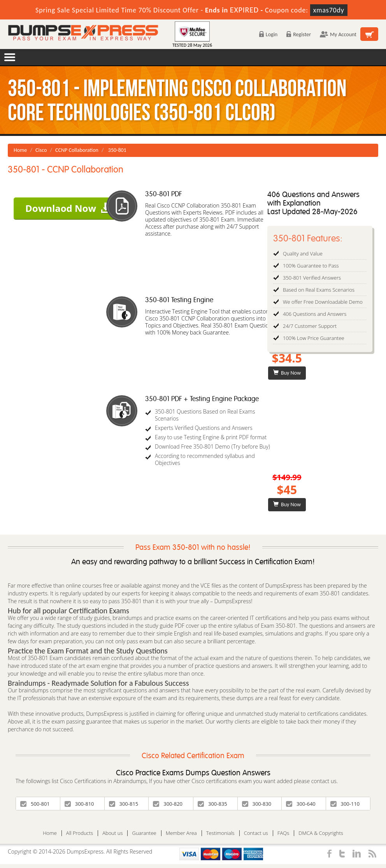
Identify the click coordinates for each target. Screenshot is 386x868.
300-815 (124, 804)
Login (268, 34)
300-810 (79, 804)
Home (20, 150)
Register (299, 34)
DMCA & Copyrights (321, 833)
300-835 (212, 804)
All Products (80, 833)
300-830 (257, 804)
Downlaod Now (68, 208)
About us (112, 833)
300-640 (301, 804)
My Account (338, 34)
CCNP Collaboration (77, 150)
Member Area (181, 833)
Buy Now (287, 373)
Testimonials (220, 833)
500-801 (35, 804)
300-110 (345, 804)
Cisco (41, 150)
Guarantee (144, 833)
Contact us (256, 833)
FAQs (283, 833)
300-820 (168, 804)
